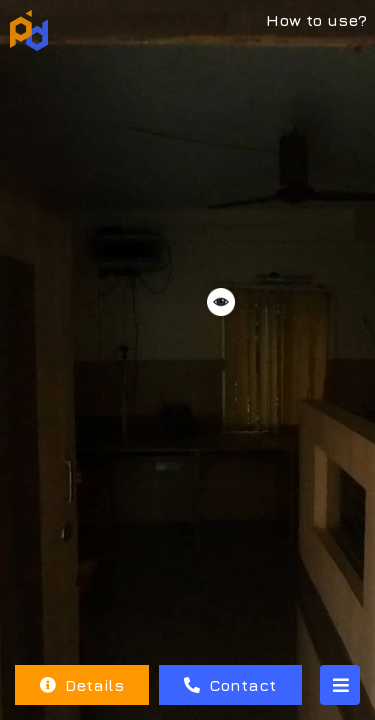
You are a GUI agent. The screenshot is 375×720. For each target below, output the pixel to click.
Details (82, 685)
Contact (230, 685)
